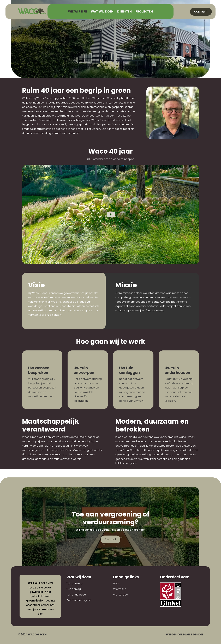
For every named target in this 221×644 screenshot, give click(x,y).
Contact (201, 12)
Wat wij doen (102, 12)
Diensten (124, 12)
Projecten (144, 12)
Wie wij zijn (78, 12)
